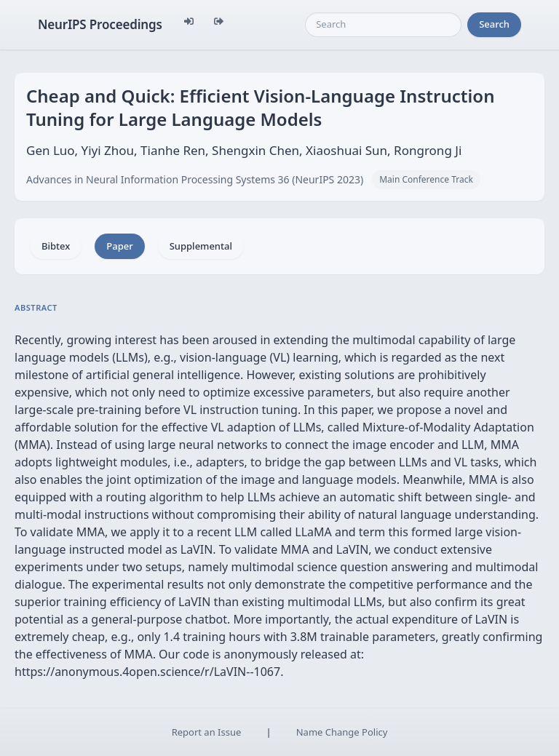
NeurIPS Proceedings (100, 24)
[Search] (383, 25)
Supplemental (201, 246)
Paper (119, 246)
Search (494, 24)
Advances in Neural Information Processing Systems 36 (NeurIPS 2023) (195, 179)
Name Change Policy (342, 732)
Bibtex (56, 246)
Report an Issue (207, 732)
